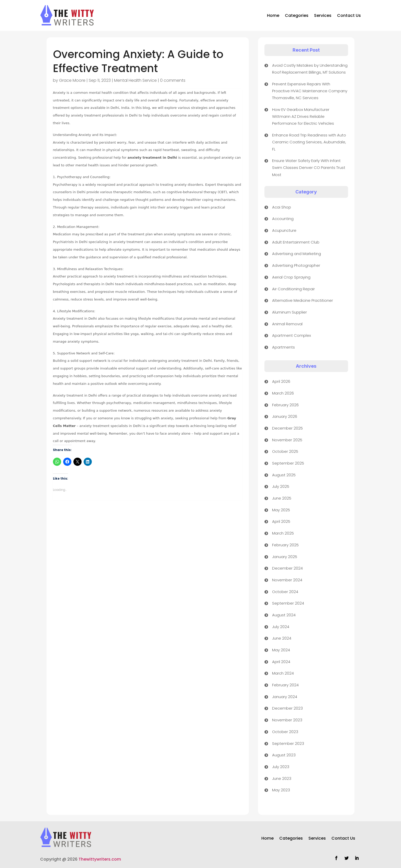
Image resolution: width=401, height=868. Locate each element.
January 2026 (285, 416)
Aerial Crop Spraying (291, 277)
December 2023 (287, 708)
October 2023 (285, 732)
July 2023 (281, 767)
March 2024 (283, 673)
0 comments (173, 80)
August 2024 (284, 615)
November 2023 (287, 720)
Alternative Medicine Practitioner (303, 300)
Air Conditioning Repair (293, 289)
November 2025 (287, 440)
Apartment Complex (292, 335)
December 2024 (287, 568)
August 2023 (284, 755)
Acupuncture (284, 230)
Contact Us (349, 15)
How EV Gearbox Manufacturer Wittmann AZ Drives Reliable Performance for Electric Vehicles (303, 116)
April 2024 (281, 662)
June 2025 (282, 498)
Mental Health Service (135, 80)
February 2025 (285, 545)
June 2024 (282, 638)
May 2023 (281, 790)
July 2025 (281, 486)
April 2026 (281, 381)
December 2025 (287, 428)
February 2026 (285, 405)
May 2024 (281, 650)
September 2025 (288, 463)
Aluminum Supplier (289, 312)
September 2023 (288, 743)
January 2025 (285, 557)
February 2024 (285, 685)
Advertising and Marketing (297, 254)
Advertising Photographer (296, 265)
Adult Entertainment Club (296, 242)
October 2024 (285, 592)
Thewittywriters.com (100, 859)
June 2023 (282, 778)
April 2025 (281, 521)
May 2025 (281, 510)
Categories (297, 15)
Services (323, 15)
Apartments (283, 347)
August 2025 (284, 475)
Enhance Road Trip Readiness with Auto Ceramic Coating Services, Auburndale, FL (309, 142)
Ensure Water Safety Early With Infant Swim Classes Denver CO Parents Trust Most (309, 167)
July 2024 (281, 627)
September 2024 (288, 603)
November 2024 (287, 580)
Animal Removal (287, 324)
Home (273, 15)
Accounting (283, 219)
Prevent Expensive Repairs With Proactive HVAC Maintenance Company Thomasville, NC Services (310, 91)
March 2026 (283, 393)
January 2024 (285, 697)
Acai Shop (282, 207)
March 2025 (283, 533)
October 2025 (285, 451)
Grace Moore (72, 80)
